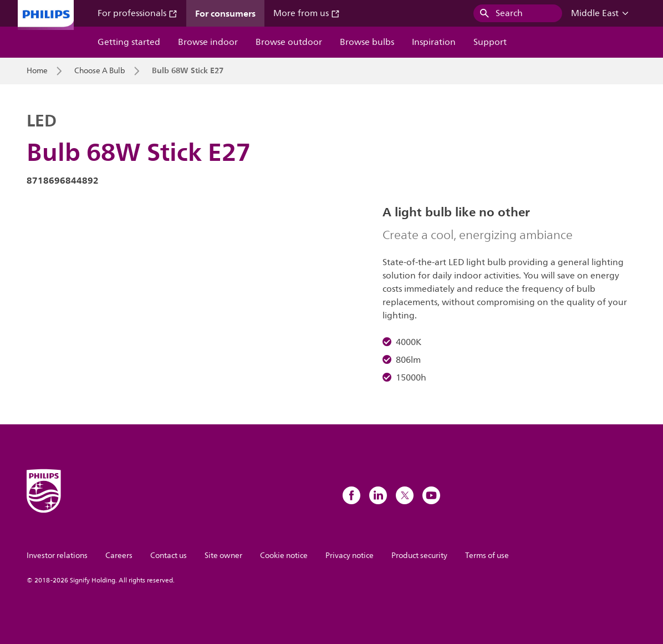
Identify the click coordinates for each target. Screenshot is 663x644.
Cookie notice (284, 556)
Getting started (129, 42)
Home (37, 71)
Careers (119, 556)
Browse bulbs (367, 42)
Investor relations (57, 556)
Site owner (223, 556)
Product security (419, 556)
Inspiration (434, 42)
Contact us (169, 556)
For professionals (137, 13)
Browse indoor (208, 42)
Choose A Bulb (100, 71)
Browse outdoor (289, 42)
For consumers (225, 13)
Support (490, 42)
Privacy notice (350, 556)
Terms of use (487, 556)
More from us (307, 13)
